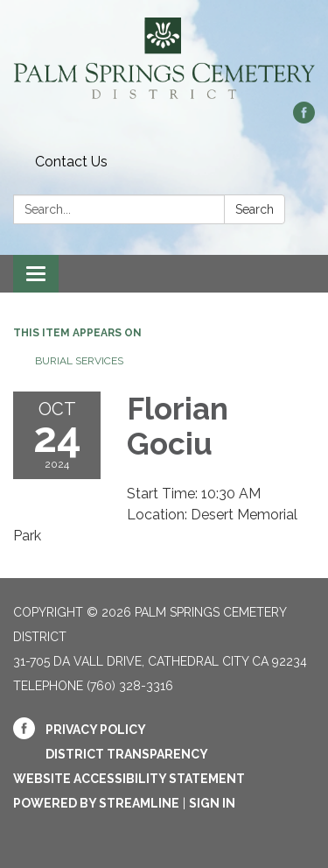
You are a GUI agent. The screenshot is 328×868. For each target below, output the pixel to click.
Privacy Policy (96, 730)
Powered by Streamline (96, 803)
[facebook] (304, 119)
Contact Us (71, 162)
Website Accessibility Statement (129, 779)
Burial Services (79, 361)
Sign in (212, 803)
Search (255, 209)
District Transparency (127, 754)
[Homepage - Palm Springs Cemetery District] (164, 60)
